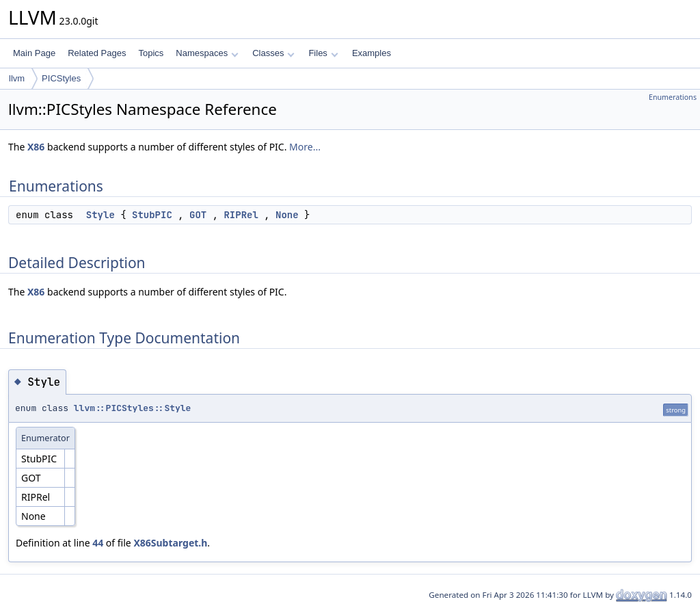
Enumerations (673, 97)
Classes (273, 53)
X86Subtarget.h (170, 543)
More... (305, 147)
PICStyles (61, 78)
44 (98, 543)
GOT (198, 215)
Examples (372, 53)
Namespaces (207, 53)
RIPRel (241, 215)
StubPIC (152, 215)
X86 (36, 147)
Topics (151, 53)
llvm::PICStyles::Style (133, 408)
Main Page (34, 53)
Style (100, 215)
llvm (17, 78)
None (287, 215)
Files (323, 53)
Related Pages (97, 53)
